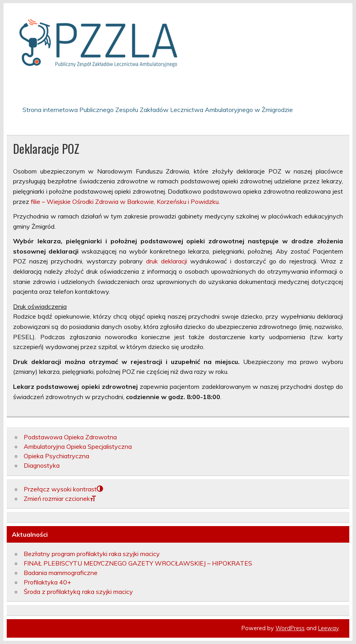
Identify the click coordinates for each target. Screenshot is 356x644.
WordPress (290, 628)
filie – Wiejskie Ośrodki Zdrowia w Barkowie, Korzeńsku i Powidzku (125, 202)
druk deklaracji (167, 261)
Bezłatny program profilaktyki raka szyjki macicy (92, 554)
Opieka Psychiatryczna (56, 456)
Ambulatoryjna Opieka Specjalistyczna (78, 446)
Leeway (328, 628)
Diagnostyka (42, 465)
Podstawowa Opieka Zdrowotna (70, 437)
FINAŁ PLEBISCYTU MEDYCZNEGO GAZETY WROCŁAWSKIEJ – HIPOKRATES (138, 563)
